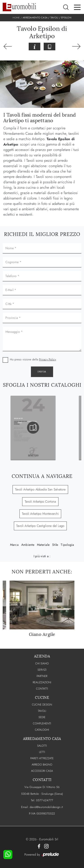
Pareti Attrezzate (42, 758)
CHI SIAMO (42, 664)
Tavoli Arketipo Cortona (40, 502)
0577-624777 (45, 800)
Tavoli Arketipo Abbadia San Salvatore (40, 489)
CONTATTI (42, 689)
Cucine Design (42, 705)
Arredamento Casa (35, 18)
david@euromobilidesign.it (46, 807)
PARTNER (42, 676)
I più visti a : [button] (42, 556)
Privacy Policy (47, 359)
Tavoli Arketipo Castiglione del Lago (40, 526)
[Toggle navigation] (77, 7)
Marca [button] (14, 545)
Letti (42, 752)
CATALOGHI (42, 730)
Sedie (42, 717)
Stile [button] (55, 545)
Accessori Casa (42, 771)
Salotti (42, 746)
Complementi (42, 724)
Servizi (42, 670)
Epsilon (66, 18)
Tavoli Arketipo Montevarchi (40, 514)
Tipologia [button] (67, 545)
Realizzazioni (42, 682)
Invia (42, 372)
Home (16, 18)
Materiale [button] (43, 545)
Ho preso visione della (33, 359)
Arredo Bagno (42, 765)
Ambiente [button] (28, 545)
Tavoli (54, 18)
